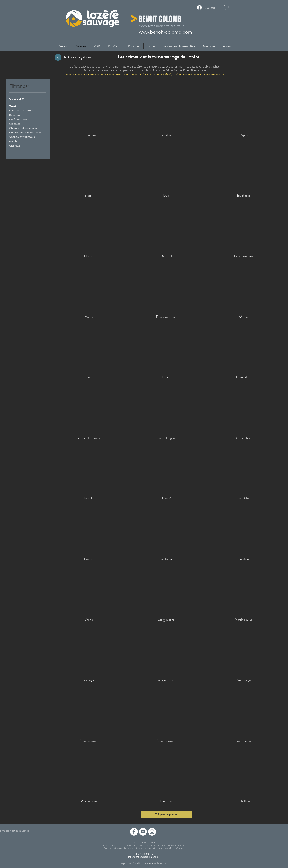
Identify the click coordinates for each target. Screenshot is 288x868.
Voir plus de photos (166, 814)
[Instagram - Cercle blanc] (152, 832)
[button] (227, 7)
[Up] (58, 57)
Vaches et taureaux (22, 137)
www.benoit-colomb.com (165, 32)
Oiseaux (14, 124)
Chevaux (15, 146)
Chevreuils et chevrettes (25, 132)
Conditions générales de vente (149, 863)
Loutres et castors (21, 110)
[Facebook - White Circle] (134, 832)
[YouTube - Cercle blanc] (143, 832)
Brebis (13, 141)
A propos (126, 863)
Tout (13, 106)
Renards (14, 115)
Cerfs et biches (19, 119)
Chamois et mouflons (23, 128)
